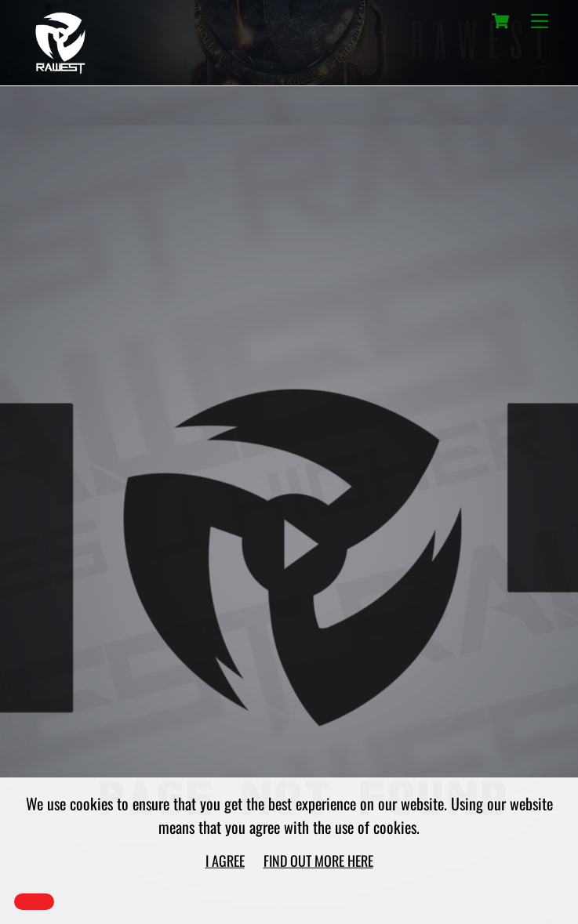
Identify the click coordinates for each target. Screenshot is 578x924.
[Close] (34, 902)
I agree (225, 861)
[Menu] (540, 21)
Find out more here (318, 861)
